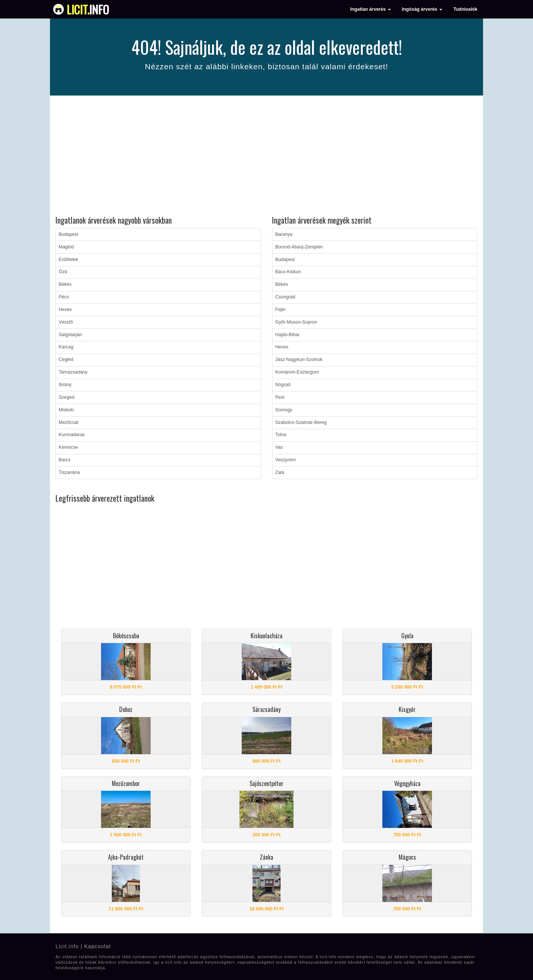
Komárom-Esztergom (297, 372)
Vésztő (66, 322)
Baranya (284, 234)
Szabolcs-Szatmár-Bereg (301, 422)
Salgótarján (71, 335)
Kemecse (68, 447)
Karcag (66, 347)
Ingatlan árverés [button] (370, 9)
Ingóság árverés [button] (422, 9)
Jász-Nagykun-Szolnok (299, 359)
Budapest (69, 234)
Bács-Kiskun (288, 272)
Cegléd (66, 359)
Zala (280, 472)
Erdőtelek (69, 260)
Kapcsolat (97, 946)
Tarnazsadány (73, 372)
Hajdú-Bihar (288, 335)
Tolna (281, 435)
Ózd (63, 272)
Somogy (284, 410)
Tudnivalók (465, 9)
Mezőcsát (69, 422)
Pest (280, 397)
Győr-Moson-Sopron (296, 322)
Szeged (67, 397)
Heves (65, 310)
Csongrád (285, 297)
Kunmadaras (72, 435)
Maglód (66, 247)
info (88, 9)
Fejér (281, 310)
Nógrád (283, 385)
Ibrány (65, 385)
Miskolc (67, 410)
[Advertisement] (266, 157)
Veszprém (286, 460)
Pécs (64, 297)
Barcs (65, 460)
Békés (65, 284)
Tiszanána (69, 472)
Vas (279, 447)
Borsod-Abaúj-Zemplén (299, 247)
